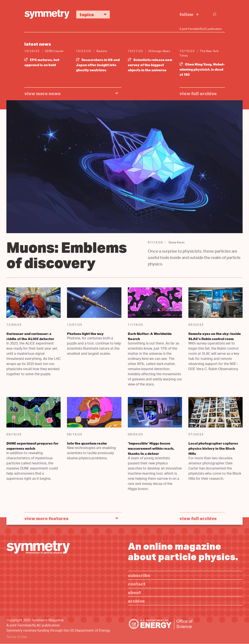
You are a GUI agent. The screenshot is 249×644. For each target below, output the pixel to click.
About (134, 592)
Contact (137, 584)
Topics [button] (95, 14)
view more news (42, 93)
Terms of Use (17, 637)
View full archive (198, 93)
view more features (46, 518)
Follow (186, 14)
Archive (136, 601)
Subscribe (139, 575)
